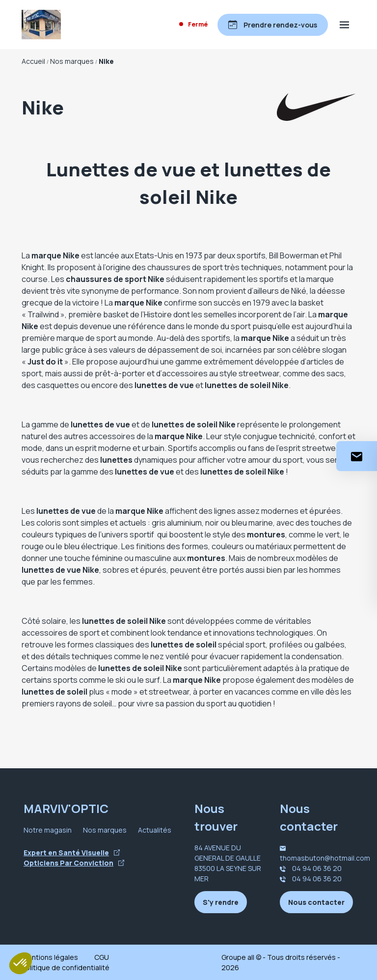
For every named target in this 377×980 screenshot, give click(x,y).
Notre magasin (48, 830)
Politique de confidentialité (66, 967)
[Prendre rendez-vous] (273, 25)
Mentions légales (50, 957)
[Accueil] (41, 25)
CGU (102, 957)
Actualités (155, 830)
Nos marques (105, 830)
